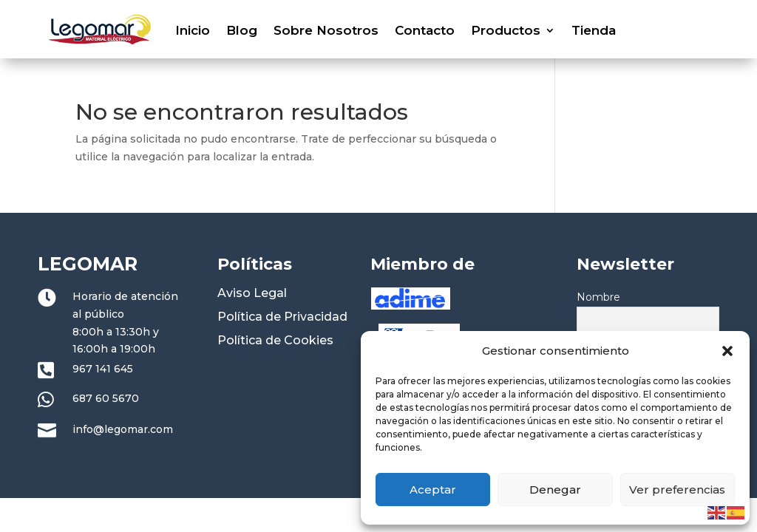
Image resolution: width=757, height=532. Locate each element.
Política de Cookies (275, 340)
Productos (506, 30)
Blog (242, 30)
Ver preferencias (677, 490)
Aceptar (433, 490)
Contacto (425, 30)
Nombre (598, 297)
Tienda (594, 30)
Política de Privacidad (282, 317)
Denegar (555, 490)
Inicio (193, 30)
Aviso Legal (252, 293)
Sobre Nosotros (326, 30)
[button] (727, 351)
